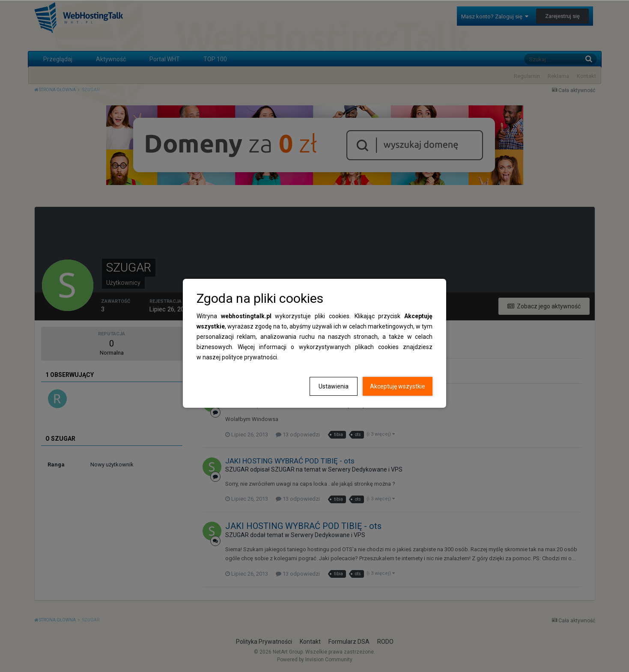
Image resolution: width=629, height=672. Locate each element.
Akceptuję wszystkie (398, 386)
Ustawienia (334, 386)
